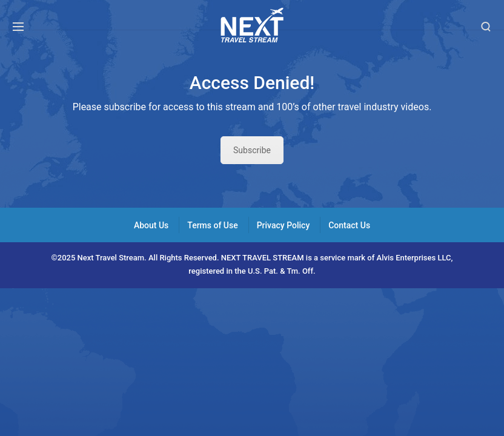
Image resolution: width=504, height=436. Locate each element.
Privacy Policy (283, 225)
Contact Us (349, 225)
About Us (151, 225)
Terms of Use (212, 225)
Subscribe (252, 150)
